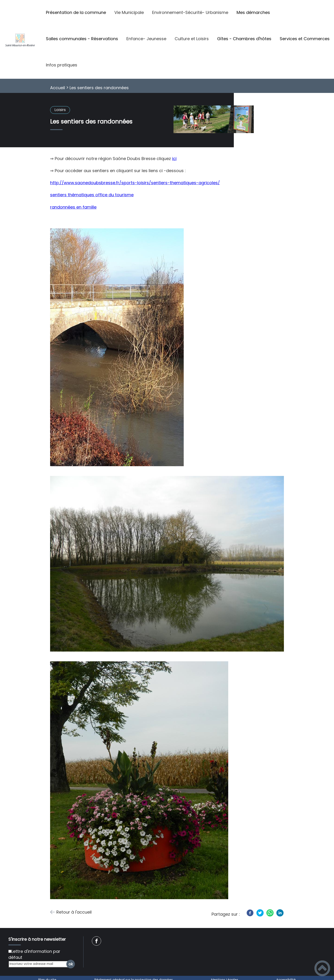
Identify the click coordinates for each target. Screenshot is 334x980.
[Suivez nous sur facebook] (96, 941)
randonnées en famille (73, 207)
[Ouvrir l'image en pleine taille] (214, 120)
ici (174, 159)
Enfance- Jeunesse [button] (146, 39)
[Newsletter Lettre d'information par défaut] (10, 951)
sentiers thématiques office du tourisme (92, 195)
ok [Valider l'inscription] (71, 964)
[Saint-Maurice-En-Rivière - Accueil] (21, 39)
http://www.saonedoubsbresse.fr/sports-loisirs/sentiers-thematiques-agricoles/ (135, 183)
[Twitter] (260, 913)
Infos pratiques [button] (62, 65)
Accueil (58, 88)
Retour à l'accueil (74, 912)
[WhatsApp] (270, 913)
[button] (322, 968)
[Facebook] (250, 913)
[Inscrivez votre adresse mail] (40, 964)
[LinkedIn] (280, 913)
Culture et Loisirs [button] (192, 39)
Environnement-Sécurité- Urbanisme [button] (190, 12)
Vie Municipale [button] (129, 12)
